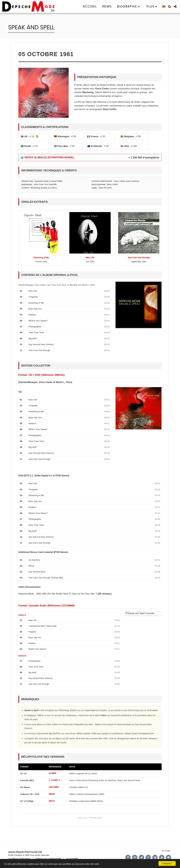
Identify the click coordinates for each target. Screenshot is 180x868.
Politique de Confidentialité (48, 859)
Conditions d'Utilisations (19, 859)
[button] (129, 6)
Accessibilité (72, 859)
